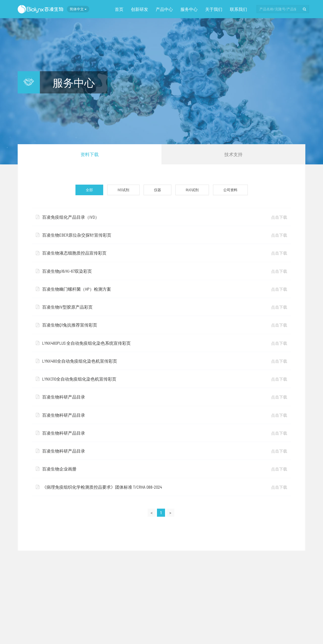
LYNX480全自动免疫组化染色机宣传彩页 (161, 361)
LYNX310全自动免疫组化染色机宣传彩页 (161, 379)
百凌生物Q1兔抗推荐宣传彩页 (161, 325)
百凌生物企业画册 (161, 469)
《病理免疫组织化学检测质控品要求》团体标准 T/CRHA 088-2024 (161, 487)
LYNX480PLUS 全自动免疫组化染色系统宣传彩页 (161, 343)
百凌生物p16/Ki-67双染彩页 (161, 271)
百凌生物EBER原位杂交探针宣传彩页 (161, 235)
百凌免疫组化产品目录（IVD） (161, 217)
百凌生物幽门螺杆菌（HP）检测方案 (161, 289)
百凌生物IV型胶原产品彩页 (161, 307)
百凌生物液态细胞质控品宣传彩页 (161, 253)
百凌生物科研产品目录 (161, 397)
